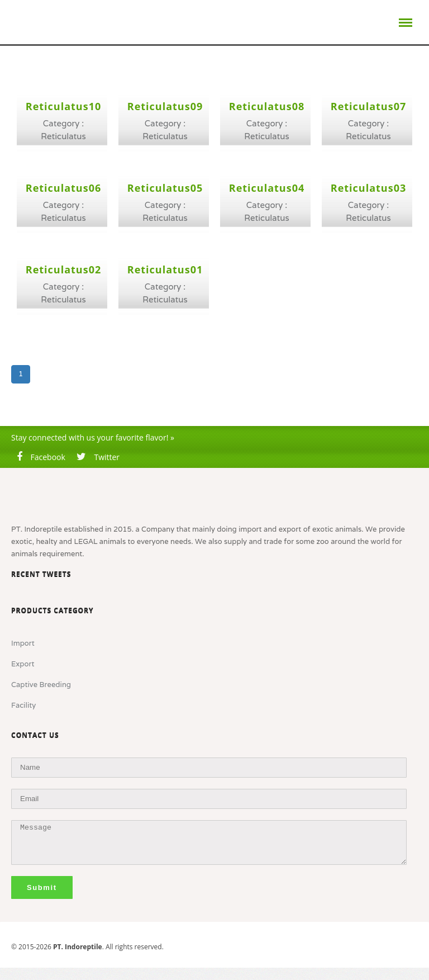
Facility (23, 705)
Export (23, 664)
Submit (42, 887)
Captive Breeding (41, 685)
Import (23, 643)
